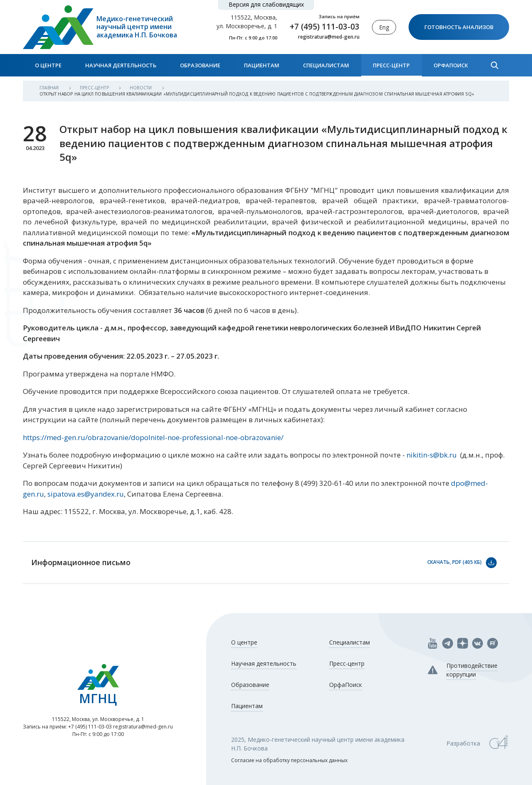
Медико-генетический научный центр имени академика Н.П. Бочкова (137, 27)
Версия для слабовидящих (266, 4)
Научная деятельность (121, 65)
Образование (200, 65)
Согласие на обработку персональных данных (289, 760)
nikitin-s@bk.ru (432, 455)
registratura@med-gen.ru (329, 37)
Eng (384, 27)
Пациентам (262, 65)
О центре (48, 65)
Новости (142, 88)
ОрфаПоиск (451, 65)
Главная (50, 88)
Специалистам (326, 65)
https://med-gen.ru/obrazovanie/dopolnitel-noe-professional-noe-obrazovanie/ (153, 437)
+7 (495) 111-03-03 (325, 27)
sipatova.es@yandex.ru (86, 494)
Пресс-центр (391, 65)
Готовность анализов (459, 27)
